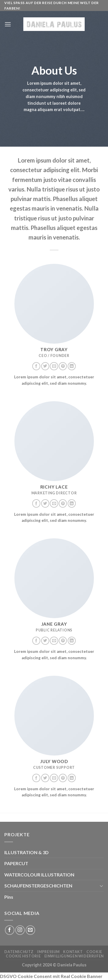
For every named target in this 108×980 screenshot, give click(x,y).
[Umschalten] (101, 886)
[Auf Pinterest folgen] (63, 366)
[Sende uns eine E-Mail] (54, 366)
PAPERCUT (16, 863)
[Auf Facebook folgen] (36, 366)
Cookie (94, 952)
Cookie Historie (23, 956)
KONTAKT (73, 952)
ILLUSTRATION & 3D (26, 852)
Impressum (48, 952)
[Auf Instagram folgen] (20, 930)
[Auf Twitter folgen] (45, 366)
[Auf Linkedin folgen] (72, 366)
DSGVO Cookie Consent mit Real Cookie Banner (51, 976)
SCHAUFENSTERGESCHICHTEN (38, 886)
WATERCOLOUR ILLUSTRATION (39, 875)
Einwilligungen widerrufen (74, 956)
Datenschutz (19, 952)
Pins (9, 897)
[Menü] (8, 24)
